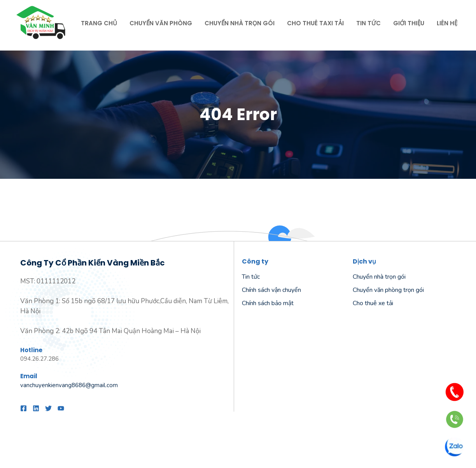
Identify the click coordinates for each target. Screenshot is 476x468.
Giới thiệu (409, 23)
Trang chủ (99, 23)
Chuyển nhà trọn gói (240, 23)
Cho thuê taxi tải (315, 23)
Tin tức (368, 23)
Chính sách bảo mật (268, 303)
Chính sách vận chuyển (271, 290)
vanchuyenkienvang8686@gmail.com (69, 385)
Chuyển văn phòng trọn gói (388, 290)
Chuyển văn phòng (161, 23)
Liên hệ (447, 23)
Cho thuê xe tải (373, 303)
